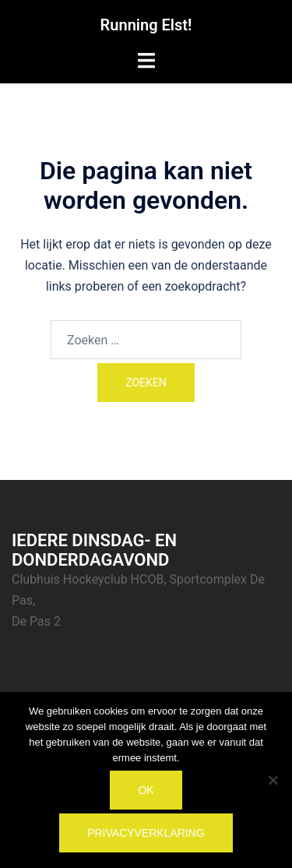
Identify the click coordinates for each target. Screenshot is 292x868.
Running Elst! (146, 25)
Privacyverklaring (146, 833)
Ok (146, 790)
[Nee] (273, 780)
